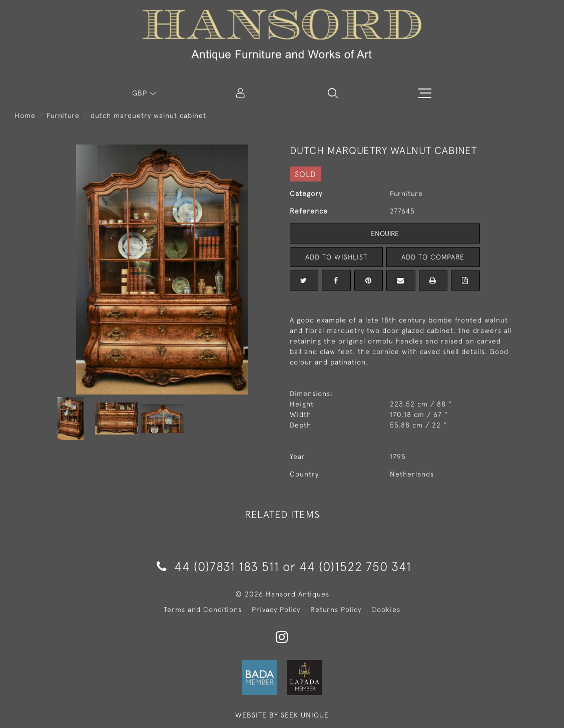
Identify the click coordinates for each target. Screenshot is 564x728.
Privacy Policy (276, 609)
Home (25, 115)
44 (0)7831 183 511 (218, 566)
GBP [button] (141, 93)
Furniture (63, 115)
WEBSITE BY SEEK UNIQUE (282, 715)
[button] (333, 93)
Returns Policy (336, 609)
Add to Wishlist (336, 257)
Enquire (385, 233)
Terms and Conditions (203, 609)
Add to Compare (433, 257)
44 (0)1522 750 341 (355, 566)
